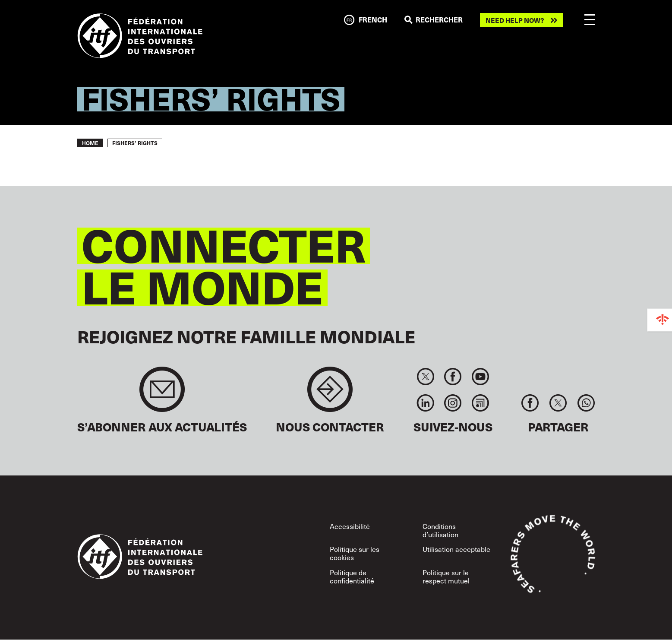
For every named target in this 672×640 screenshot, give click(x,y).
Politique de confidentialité (352, 576)
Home (90, 143)
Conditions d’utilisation (440, 530)
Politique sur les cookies (355, 553)
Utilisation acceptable (456, 549)
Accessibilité (350, 526)
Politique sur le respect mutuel (446, 576)
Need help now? (515, 20)
